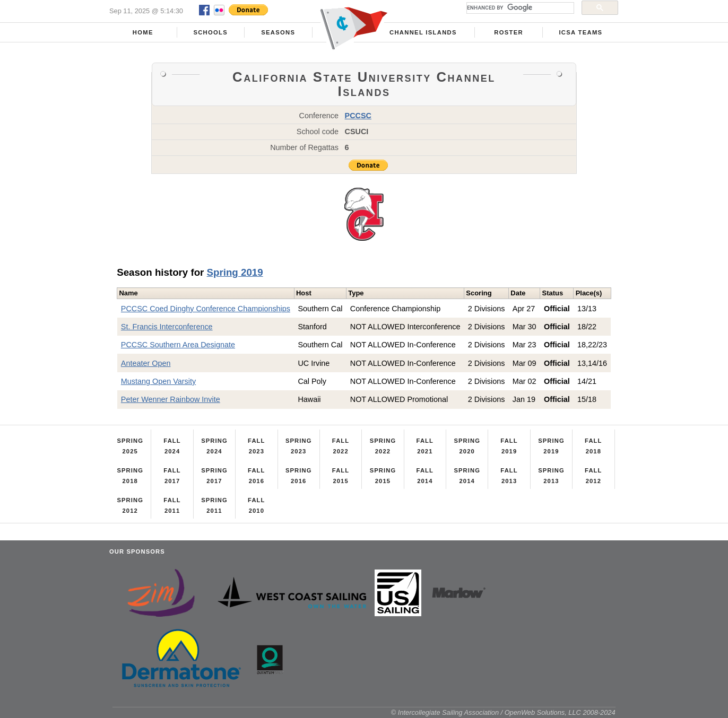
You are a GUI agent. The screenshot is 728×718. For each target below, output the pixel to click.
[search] (519, 8)
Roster (509, 32)
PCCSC (358, 116)
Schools (210, 32)
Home (143, 32)
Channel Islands (423, 32)
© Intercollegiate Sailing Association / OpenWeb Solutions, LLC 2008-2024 (503, 712)
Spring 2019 (235, 272)
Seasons (278, 32)
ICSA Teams (580, 32)
